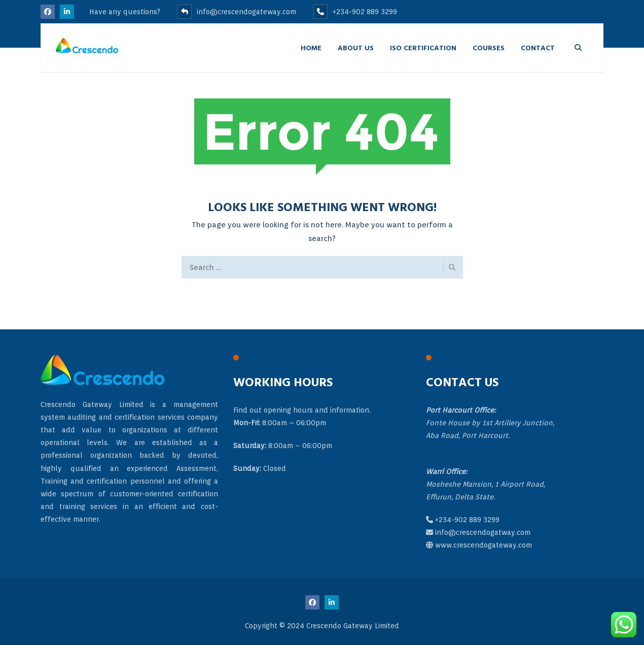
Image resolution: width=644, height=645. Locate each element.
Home (311, 47)
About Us (356, 47)
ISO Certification (423, 47)
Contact (538, 47)
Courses (489, 47)
